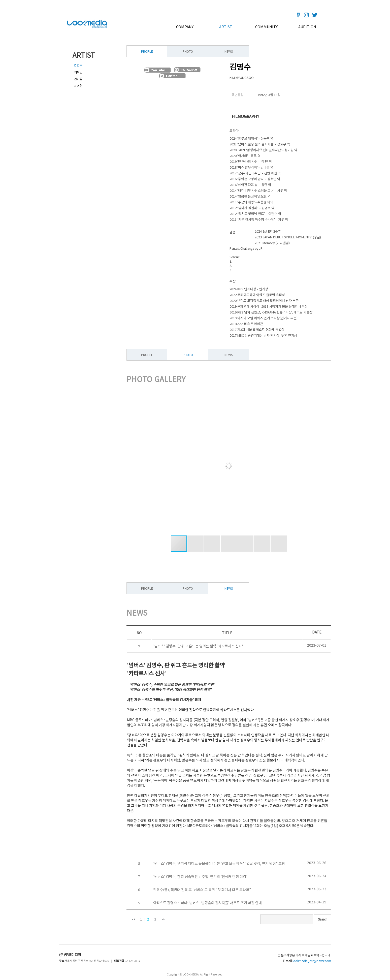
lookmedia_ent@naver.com (312, 961)
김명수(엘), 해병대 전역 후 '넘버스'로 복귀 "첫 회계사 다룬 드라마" (201, 890)
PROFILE (147, 355)
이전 (133, 919)
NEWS (229, 51)
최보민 (78, 72)
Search (323, 919)
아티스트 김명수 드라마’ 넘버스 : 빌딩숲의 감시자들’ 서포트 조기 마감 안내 (207, 903)
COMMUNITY (266, 27)
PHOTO (188, 51)
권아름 (78, 79)
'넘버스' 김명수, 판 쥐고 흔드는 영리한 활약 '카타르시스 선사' (197, 646)
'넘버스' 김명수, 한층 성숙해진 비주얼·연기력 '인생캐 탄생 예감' (199, 876)
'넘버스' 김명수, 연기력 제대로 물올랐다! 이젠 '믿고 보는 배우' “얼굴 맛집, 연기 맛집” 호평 (218, 863)
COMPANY (185, 27)
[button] (316, 466)
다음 (163, 919)
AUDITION (307, 27)
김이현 (78, 86)
